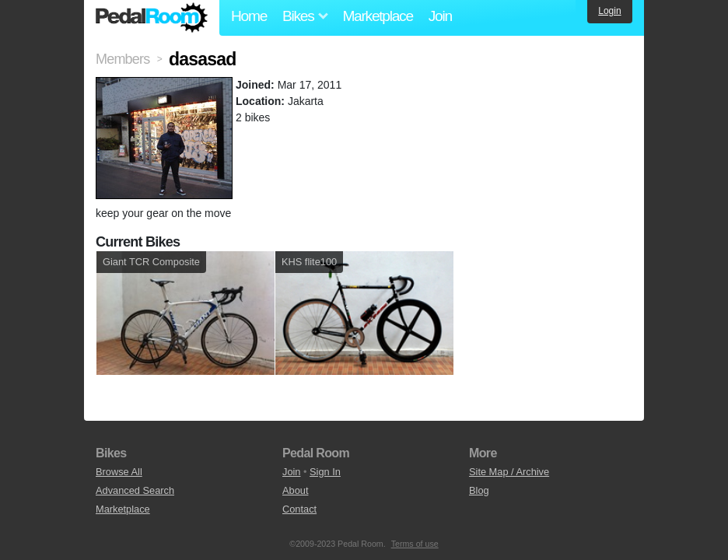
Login (609, 11)
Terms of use (415, 544)
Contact (299, 509)
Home (249, 16)
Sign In (325, 472)
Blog (479, 490)
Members (122, 59)
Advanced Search (135, 490)
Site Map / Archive (509, 472)
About (295, 490)
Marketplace (377, 16)
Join (440, 16)
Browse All (119, 472)
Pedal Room (152, 18)
